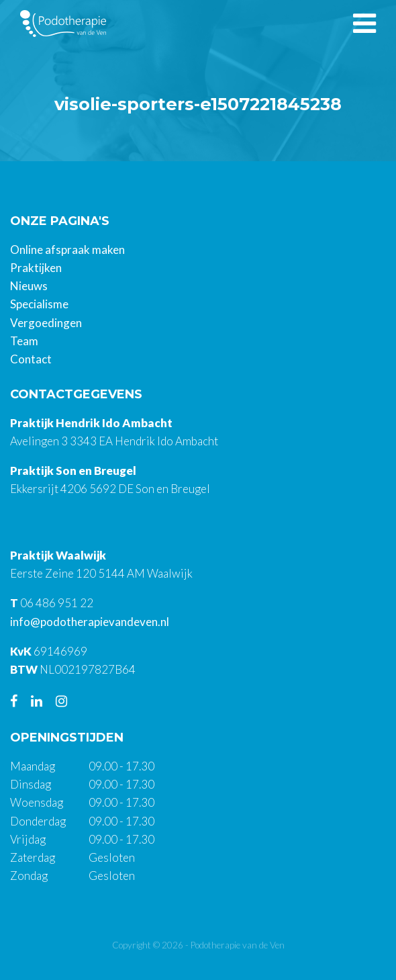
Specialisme (39, 304)
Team (24, 341)
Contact (31, 359)
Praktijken (36, 268)
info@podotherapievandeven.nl (90, 622)
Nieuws (29, 286)
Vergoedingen (46, 323)
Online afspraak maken (67, 250)
